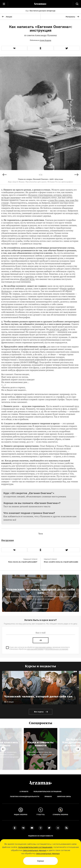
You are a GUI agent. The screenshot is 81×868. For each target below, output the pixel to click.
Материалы (70, 17)
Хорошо (41, 861)
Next (76, 175)
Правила (48, 796)
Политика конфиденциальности (25, 796)
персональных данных (35, 850)
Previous (5, 175)
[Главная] (41, 783)
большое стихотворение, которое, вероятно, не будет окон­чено (37, 196)
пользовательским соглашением (35, 847)
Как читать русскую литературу (40, 11)
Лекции (9, 17)
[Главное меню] (4, 4)
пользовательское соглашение (57, 649)
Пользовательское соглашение (47, 792)
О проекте (24, 792)
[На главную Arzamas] (41, 4)
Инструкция (8, 540)
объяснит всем (27, 279)
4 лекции (10, 702)
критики (29, 277)
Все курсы (39, 712)
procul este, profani (58, 329)
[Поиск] (77, 4)
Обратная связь (64, 796)
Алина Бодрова (45, 40)
